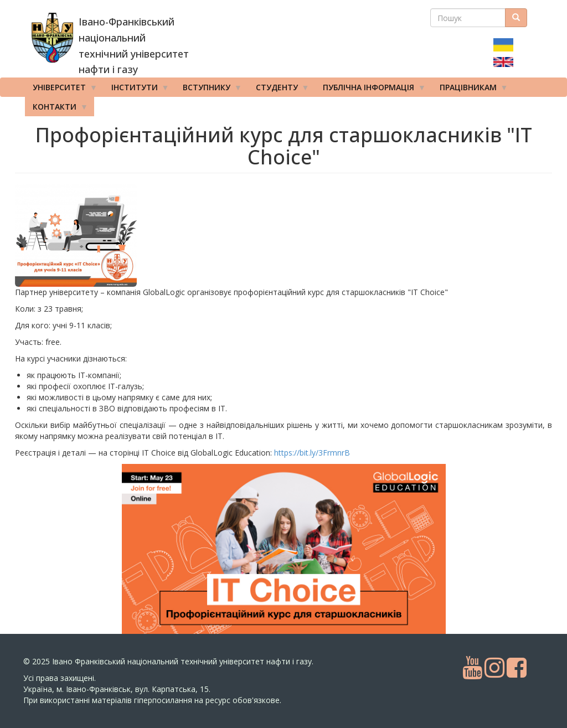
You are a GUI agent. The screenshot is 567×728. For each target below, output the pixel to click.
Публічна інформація (370, 90)
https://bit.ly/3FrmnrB (312, 453)
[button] (104, 236)
